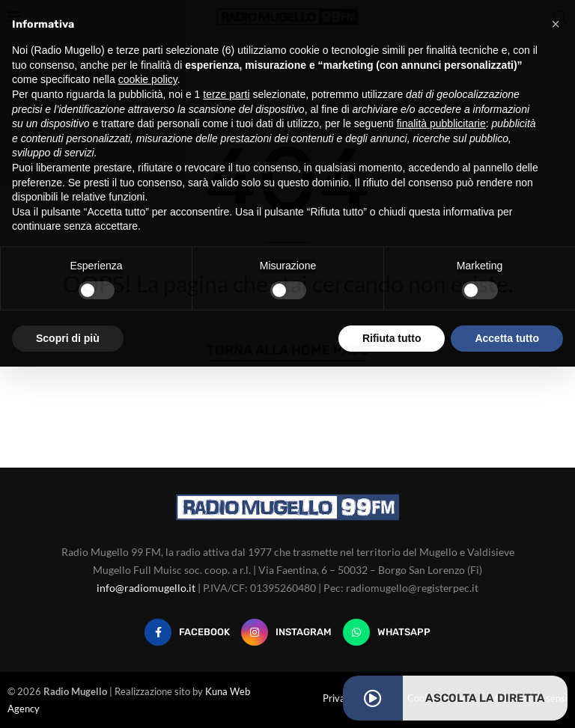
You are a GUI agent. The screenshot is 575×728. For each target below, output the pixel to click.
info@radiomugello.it (146, 588)
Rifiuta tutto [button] (392, 338)
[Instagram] (286, 632)
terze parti (226, 94)
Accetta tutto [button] (507, 338)
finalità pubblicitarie (441, 123)
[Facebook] (187, 632)
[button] (556, 24)
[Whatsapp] (387, 632)
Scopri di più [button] (68, 338)
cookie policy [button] (148, 79)
